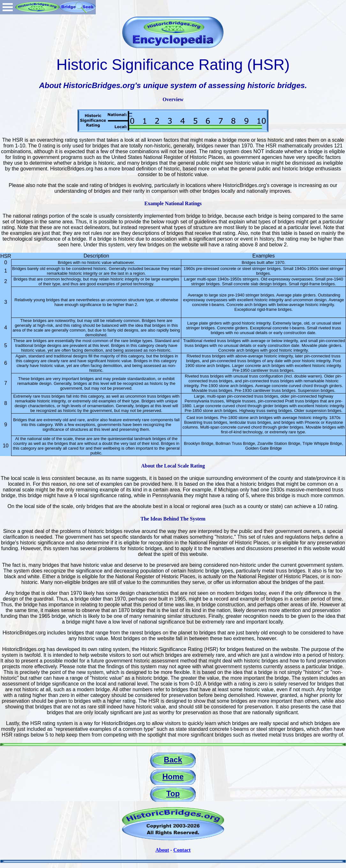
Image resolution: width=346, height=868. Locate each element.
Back (173, 760)
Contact (182, 850)
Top (173, 793)
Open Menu (8, 7)
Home (173, 777)
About (162, 850)
